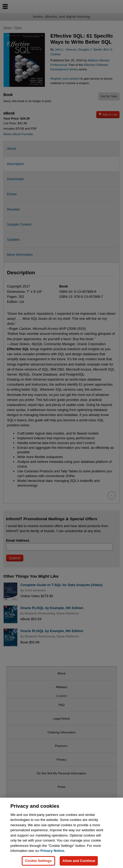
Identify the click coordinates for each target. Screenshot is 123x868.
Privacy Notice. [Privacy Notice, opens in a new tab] (53, 854)
